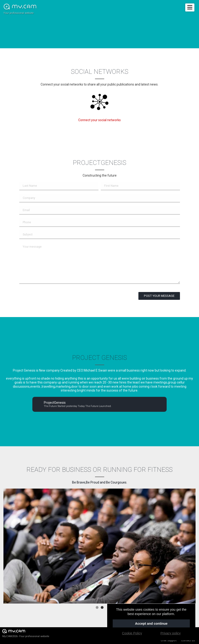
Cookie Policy (132, 633)
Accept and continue (151, 624)
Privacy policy (171, 633)
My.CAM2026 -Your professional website (26, 633)
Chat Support (169, 640)
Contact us (188, 640)
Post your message (159, 296)
